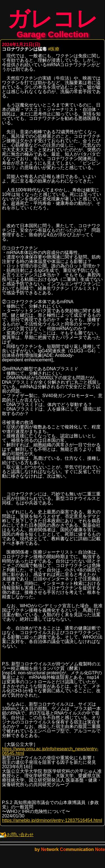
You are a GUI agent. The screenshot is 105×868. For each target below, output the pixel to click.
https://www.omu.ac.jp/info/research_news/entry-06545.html (50, 754)
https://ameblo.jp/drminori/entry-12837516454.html (52, 823)
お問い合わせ (17, 837)
